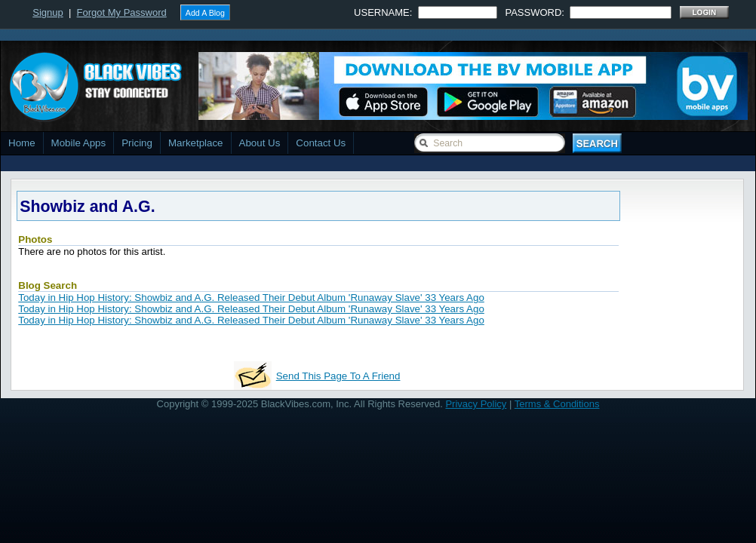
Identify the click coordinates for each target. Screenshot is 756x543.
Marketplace (196, 143)
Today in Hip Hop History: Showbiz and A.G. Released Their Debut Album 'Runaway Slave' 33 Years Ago (251, 298)
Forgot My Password (122, 12)
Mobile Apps (79, 143)
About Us (260, 143)
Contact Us (321, 143)
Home (22, 143)
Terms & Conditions (557, 404)
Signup (48, 12)
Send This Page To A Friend (338, 376)
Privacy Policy (476, 404)
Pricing (137, 143)
